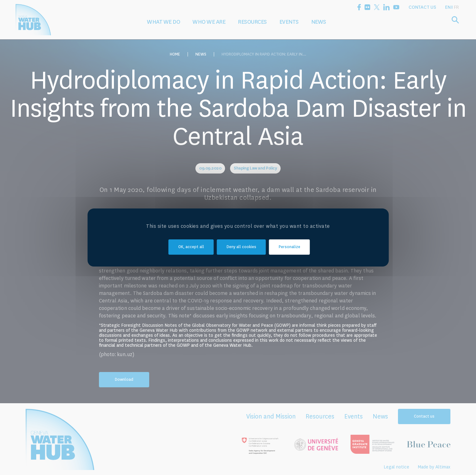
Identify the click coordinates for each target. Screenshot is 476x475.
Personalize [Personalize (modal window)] (290, 247)
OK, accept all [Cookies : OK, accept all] (191, 247)
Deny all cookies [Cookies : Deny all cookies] (241, 247)
